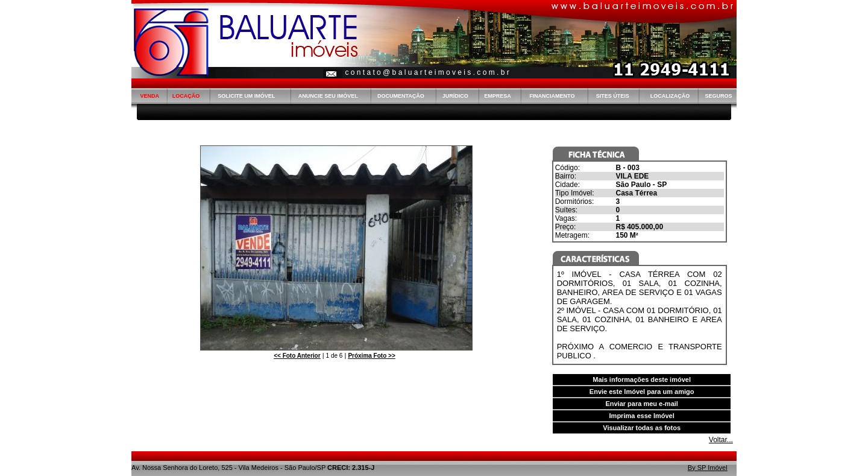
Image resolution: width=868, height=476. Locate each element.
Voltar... (721, 440)
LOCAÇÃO (186, 96)
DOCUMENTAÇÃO (401, 96)
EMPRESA (498, 96)
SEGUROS (718, 96)
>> (371, 356)
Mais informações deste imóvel (642, 379)
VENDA (149, 96)
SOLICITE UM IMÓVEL (246, 96)
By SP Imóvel (708, 468)
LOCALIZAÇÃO (670, 96)
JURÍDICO (455, 96)
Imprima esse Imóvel (642, 416)
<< (297, 356)
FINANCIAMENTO (552, 96)
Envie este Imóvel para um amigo (642, 392)
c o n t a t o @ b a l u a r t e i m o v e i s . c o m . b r (427, 72)
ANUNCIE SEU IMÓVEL (328, 96)
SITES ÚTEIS (613, 96)
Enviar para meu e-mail (641, 404)
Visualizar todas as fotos (642, 428)
